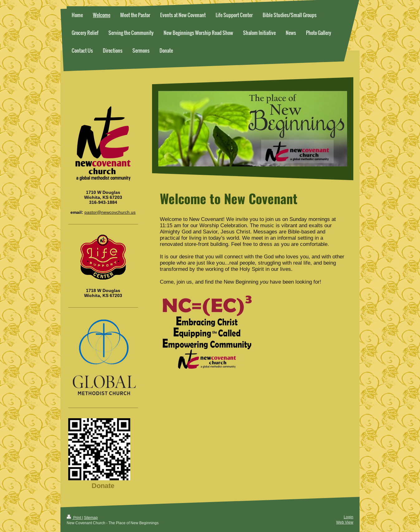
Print (74, 518)
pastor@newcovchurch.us (110, 212)
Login (348, 517)
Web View (345, 522)
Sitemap (91, 518)
